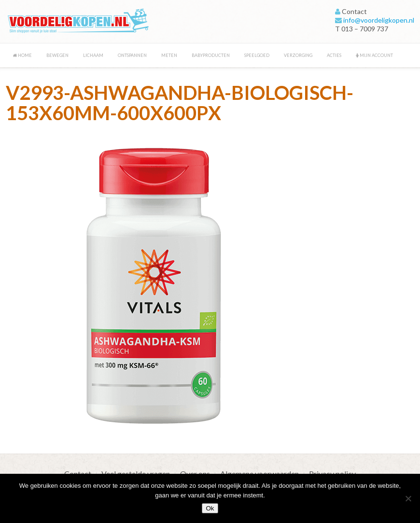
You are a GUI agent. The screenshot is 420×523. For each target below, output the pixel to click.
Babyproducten (211, 55)
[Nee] (408, 498)
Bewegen (57, 55)
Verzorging (298, 55)
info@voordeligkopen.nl (379, 20)
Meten (169, 55)
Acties (334, 55)
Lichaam (93, 55)
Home (22, 55)
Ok (210, 508)
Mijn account (374, 55)
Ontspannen (132, 55)
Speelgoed (257, 55)
